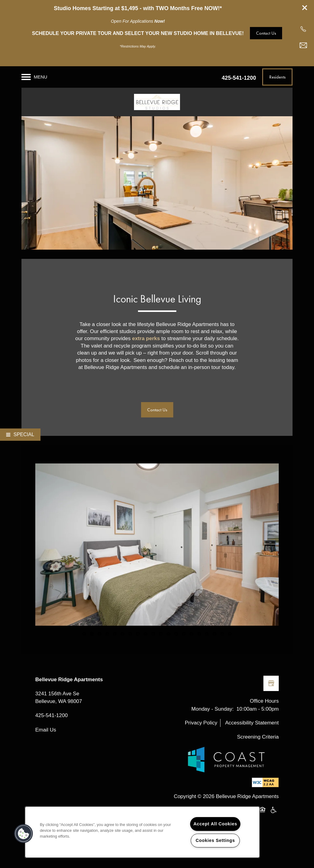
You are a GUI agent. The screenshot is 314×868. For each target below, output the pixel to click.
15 (191, 634)
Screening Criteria (258, 737)
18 (214, 634)
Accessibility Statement (252, 723)
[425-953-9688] (303, 29)
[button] (305, 8)
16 (199, 634)
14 (184, 634)
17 (207, 634)
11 (161, 634)
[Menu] (34, 77)
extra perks (146, 338)
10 (153, 634)
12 (168, 634)
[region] (142, 832)
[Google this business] (271, 683)
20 (230, 634)
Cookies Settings (215, 840)
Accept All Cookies (215, 824)
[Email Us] (303, 45)
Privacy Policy (201, 723)
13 (176, 634)
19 (222, 634)
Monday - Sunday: (213, 709)
